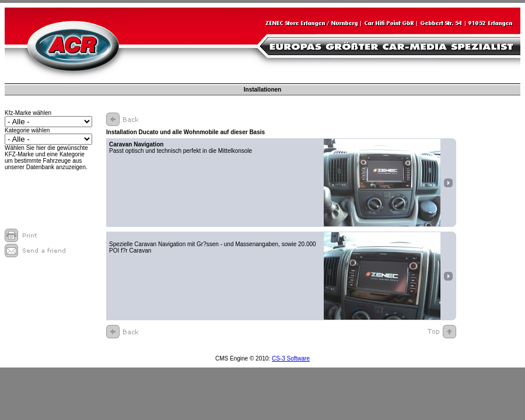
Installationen (262, 90)
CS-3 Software (291, 358)
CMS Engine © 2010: (244, 358)
